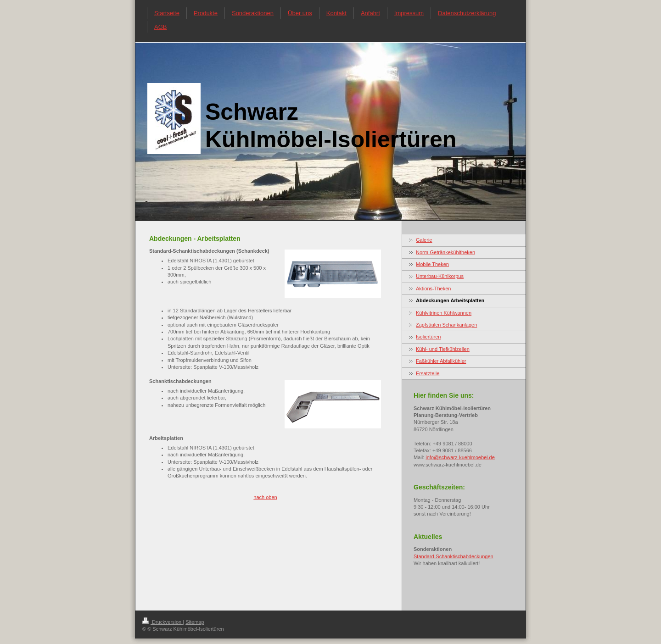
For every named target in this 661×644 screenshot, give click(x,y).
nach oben (265, 497)
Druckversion (162, 622)
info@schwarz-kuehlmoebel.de (460, 457)
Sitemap (195, 622)
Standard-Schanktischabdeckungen (454, 556)
